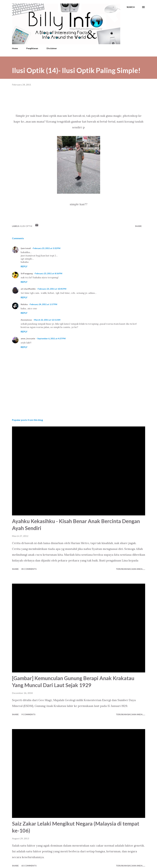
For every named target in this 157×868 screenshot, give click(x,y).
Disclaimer (52, 48)
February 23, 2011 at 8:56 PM (49, 273)
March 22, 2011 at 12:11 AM (47, 320)
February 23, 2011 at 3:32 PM (47, 248)
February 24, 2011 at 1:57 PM (43, 304)
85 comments (29, 569)
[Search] (131, 7)
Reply (24, 266)
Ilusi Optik (26, 226)
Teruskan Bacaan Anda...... (131, 569)
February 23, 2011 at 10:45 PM (52, 289)
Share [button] (138, 226)
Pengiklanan (32, 48)
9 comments (28, 714)
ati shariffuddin (28, 289)
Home (15, 48)
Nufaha (24, 304)
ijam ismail (26, 248)
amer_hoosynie (28, 338)
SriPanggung (27, 273)
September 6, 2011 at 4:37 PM (51, 338)
